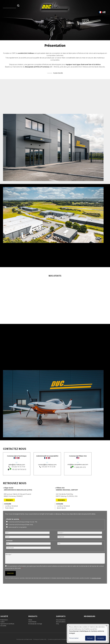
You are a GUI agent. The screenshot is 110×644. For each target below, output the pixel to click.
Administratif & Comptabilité (18, 527)
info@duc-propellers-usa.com (78, 465)
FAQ (58, 624)
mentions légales (96, 578)
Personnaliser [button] (74, 638)
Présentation (5, 620)
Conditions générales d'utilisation (58, 639)
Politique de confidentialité (24, 639)
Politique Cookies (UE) (40, 639)
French (100, 12)
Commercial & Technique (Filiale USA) (21, 525)
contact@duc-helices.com (47, 465)
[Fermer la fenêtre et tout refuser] (106, 626)
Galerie (3, 622)
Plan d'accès (58, 73)
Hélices (31, 620)
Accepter (101, 638)
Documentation (61, 620)
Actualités (4, 626)
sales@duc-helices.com (17, 465)
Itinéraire (9, 500)
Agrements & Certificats (8, 624)
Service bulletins (61, 622)
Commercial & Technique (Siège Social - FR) (23, 522)
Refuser (90, 638)
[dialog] (88, 633)
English (104, 12)
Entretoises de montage (36, 624)
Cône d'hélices (33, 622)
